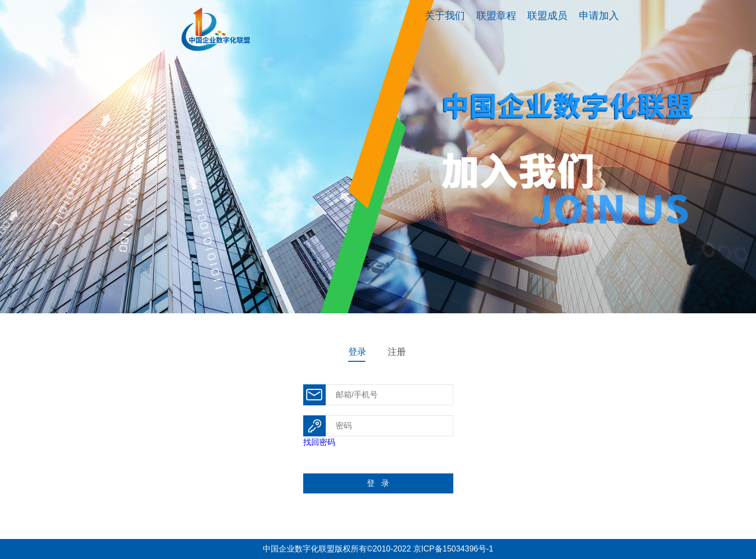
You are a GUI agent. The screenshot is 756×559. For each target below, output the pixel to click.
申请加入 (599, 16)
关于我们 (445, 16)
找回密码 (319, 442)
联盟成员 (547, 16)
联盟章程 (496, 16)
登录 (357, 352)
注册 (397, 352)
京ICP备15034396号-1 (453, 549)
